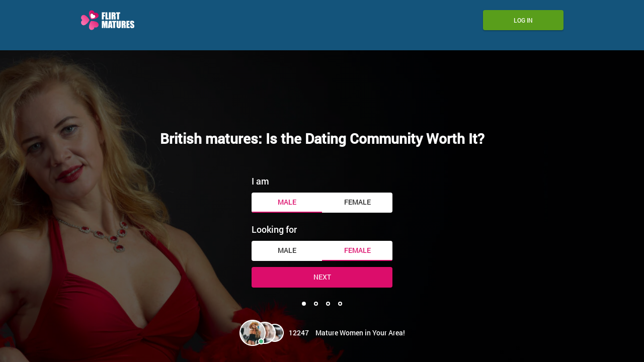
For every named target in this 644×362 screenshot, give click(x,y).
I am (260, 181)
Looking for (274, 229)
